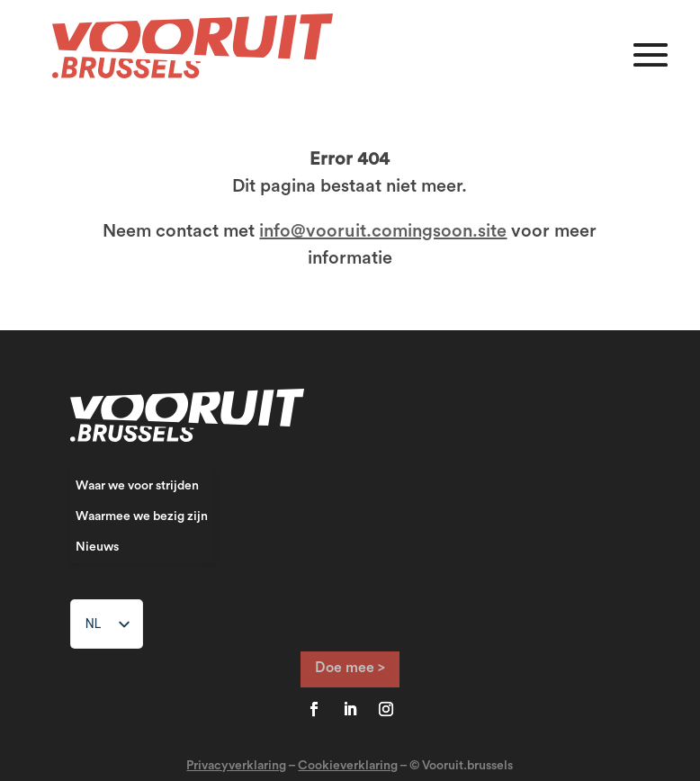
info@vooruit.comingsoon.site (383, 231)
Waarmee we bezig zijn (142, 516)
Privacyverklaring (236, 766)
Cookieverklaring (348, 766)
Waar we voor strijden (137, 486)
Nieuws (97, 547)
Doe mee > (350, 668)
